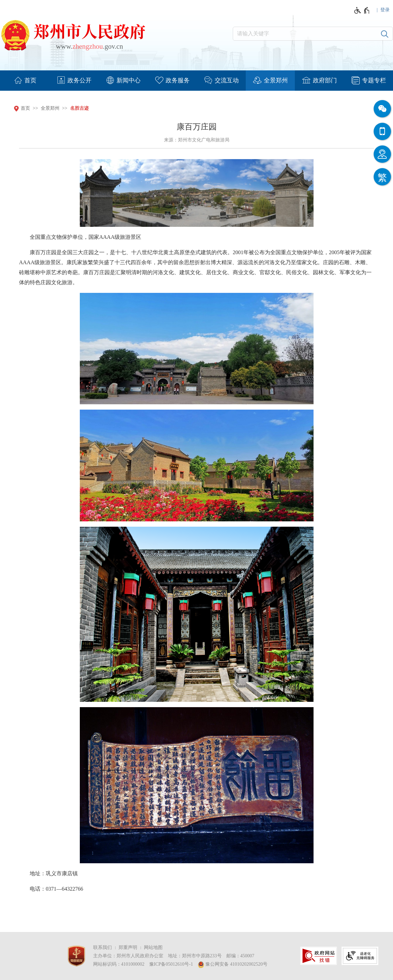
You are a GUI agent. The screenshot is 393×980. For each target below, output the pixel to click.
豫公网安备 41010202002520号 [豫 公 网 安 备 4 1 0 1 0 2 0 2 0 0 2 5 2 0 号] (233, 965)
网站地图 (153, 947)
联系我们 (103, 947)
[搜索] (385, 34)
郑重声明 (128, 947)
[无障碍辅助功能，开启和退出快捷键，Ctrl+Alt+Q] (362, 10)
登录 (385, 10)
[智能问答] (382, 154)
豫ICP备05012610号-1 (171, 964)
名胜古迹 (79, 108)
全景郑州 (50, 108)
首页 (25, 108)
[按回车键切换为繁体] (382, 177)
